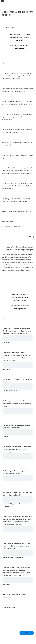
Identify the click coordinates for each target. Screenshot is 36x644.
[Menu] (3, 1)
